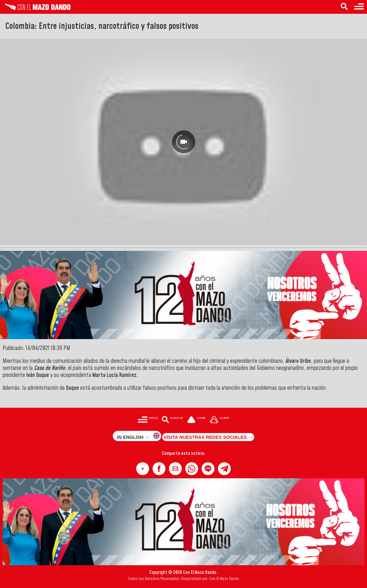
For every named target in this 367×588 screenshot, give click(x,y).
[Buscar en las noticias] (344, 7)
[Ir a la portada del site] (196, 420)
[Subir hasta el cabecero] (220, 420)
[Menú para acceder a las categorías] (359, 7)
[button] (143, 469)
